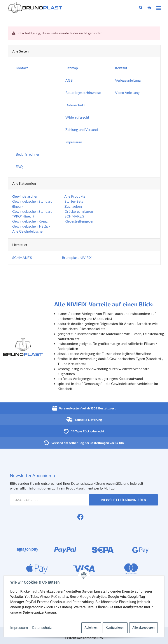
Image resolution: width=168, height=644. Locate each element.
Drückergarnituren (78, 211)
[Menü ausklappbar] (159, 8)
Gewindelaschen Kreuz (30, 221)
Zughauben (73, 206)
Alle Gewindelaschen (28, 231)
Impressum (20, 628)
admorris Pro (93, 638)
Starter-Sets (73, 201)
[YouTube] (88, 517)
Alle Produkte (74, 196)
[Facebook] (80, 517)
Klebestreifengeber (79, 221)
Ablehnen (91, 628)
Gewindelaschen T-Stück (31, 226)
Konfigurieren (115, 628)
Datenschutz (42, 628)
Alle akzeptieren (143, 628)
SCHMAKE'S (74, 216)
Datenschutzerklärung (88, 483)
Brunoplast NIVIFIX (77, 257)
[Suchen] (141, 8)
